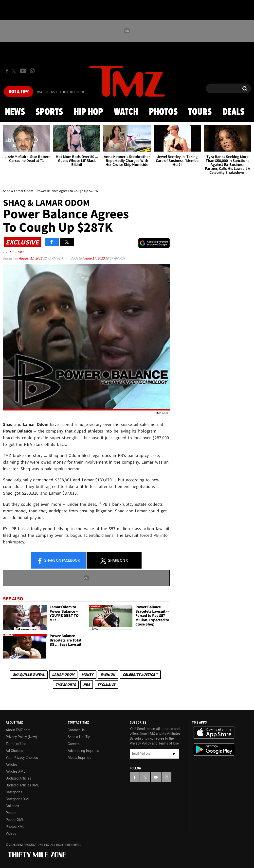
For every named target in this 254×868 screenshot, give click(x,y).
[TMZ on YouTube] (156, 777)
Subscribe (174, 754)
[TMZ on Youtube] (23, 71)
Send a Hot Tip (79, 737)
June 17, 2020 (95, 258)
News (15, 112)
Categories (14, 792)
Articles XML (16, 771)
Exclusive (106, 685)
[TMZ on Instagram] (32, 71)
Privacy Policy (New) (21, 737)
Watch (126, 112)
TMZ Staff (16, 252)
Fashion (108, 674)
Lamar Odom (63, 674)
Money (87, 674)
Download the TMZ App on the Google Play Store (214, 750)
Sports (49, 112)
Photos (163, 112)
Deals (233, 112)
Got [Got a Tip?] (19, 92)
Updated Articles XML (22, 785)
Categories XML (18, 799)
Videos (11, 833)
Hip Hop (88, 112)
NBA (87, 685)
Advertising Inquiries (83, 751)
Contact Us (76, 730)
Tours (200, 112)
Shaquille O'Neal (29, 674)
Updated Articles (18, 778)
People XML (15, 820)
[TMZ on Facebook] (7, 71)
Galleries (12, 806)
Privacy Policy (140, 743)
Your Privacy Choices (22, 758)
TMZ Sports (66, 685)
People (11, 813)
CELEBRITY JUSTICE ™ (140, 674)
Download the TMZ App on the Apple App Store (214, 733)
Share (58, 561)
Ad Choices (14, 751)
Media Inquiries (80, 758)
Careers (74, 744)
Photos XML (15, 827)
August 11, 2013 (31, 258)
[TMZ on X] (14, 71)
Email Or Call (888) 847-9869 (60, 92)
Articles (12, 764)
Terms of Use (16, 744)
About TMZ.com (18, 730)
